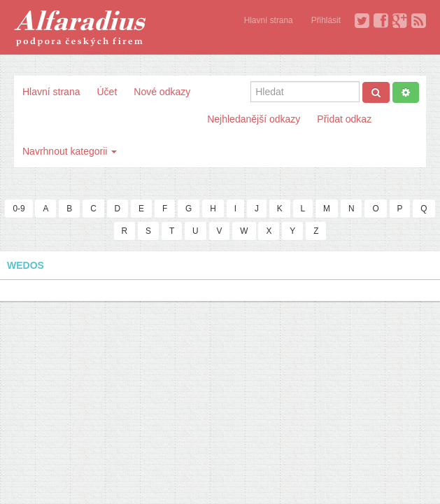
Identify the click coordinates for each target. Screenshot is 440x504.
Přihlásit (326, 20)
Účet (107, 92)
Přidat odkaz (344, 119)
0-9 (19, 209)
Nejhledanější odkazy (254, 119)
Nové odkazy (162, 92)
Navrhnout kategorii (70, 151)
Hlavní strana (269, 20)
